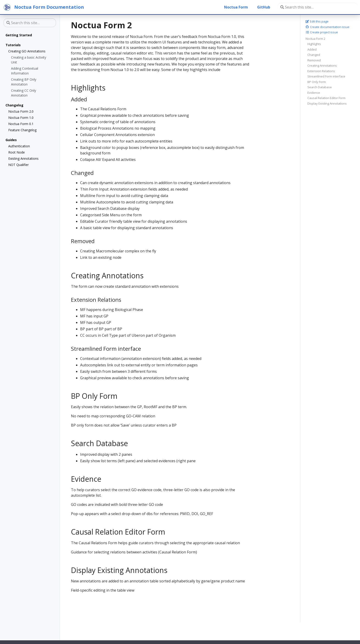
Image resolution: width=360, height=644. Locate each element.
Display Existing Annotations (327, 103)
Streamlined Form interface (326, 76)
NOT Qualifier (18, 165)
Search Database (320, 87)
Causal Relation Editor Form (326, 98)
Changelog (14, 105)
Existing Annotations (23, 158)
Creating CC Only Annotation (24, 93)
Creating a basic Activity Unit (29, 60)
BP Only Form (317, 82)
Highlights (314, 44)
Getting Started (19, 35)
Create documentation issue (328, 27)
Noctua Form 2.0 (21, 111)
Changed (314, 55)
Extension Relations (321, 71)
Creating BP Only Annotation (24, 82)
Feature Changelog (22, 130)
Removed (314, 60)
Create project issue (322, 32)
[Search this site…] (318, 7)
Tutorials (13, 45)
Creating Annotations (322, 66)
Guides (11, 140)
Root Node (17, 152)
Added (312, 49)
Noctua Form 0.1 (21, 124)
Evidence (314, 93)
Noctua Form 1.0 (21, 118)
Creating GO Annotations (27, 51)
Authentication (19, 146)
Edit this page (317, 21)
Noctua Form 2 (315, 39)
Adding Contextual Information (25, 71)
